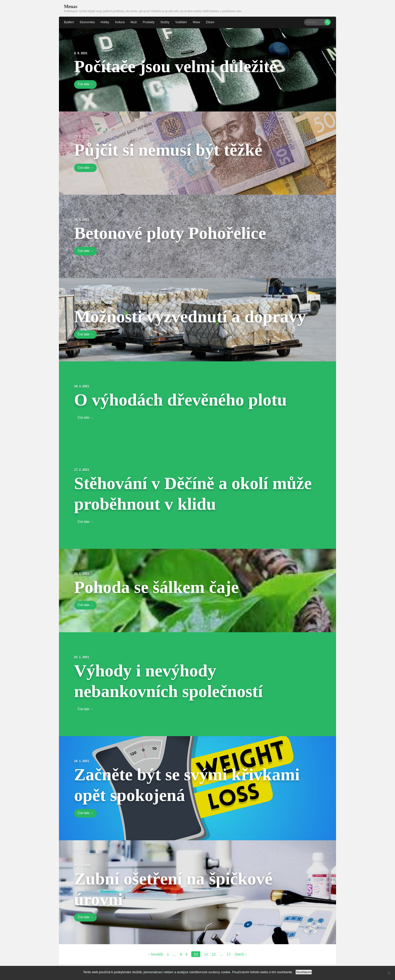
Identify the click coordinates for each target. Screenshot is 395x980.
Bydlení (69, 22)
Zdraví (211, 22)
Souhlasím (304, 972)
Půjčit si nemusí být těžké (170, 150)
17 (229, 955)
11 (206, 955)
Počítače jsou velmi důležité (178, 66)
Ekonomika (87, 22)
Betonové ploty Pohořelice (172, 233)
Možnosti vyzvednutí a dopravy (193, 316)
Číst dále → (86, 84)
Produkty (149, 22)
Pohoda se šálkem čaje (158, 587)
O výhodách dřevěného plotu (183, 400)
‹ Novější (156, 955)
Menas (71, 6)
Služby (166, 22)
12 (214, 955)
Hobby (105, 22)
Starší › (241, 955)
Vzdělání (182, 22)
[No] (389, 973)
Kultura (120, 22)
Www (197, 22)
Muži (134, 22)
